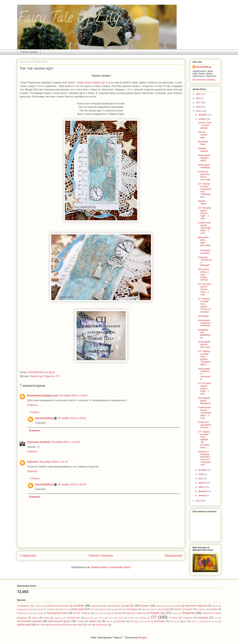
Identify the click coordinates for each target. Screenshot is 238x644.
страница (203, 618)
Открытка (49, 376)
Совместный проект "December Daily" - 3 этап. (205, 228)
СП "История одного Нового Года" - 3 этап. (204, 213)
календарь (132, 609)
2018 (199, 98)
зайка (120, 609)
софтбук (143, 618)
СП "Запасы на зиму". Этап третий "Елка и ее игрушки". (204, 305)
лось (97, 613)
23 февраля (23, 606)
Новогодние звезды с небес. (204, 158)
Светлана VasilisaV (39, 442)
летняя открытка (82, 613)
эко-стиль (41, 625)
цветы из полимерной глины (204, 621)
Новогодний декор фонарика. (205, 401)
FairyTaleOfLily (44, 418)
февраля (203, 491)
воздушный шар (24, 609)
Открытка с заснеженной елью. (205, 425)
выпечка (39, 609)
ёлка (93, 609)
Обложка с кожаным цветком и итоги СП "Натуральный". (204, 458)
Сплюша (173, 618)
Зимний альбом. (203, 150)
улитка (109, 621)
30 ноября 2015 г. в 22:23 (72, 484)
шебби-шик (23, 625)
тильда (80, 621)
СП (57, 376)
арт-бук (129, 606)
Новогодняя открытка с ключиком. (205, 323)
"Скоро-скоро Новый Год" (91, 83)
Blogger (143, 638)
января (202, 495)
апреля (202, 483)
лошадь (107, 613)
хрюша (147, 621)
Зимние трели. (202, 202)
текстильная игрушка (29, 621)
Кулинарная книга (57, 613)
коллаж (165, 609)
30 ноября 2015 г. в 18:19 (65, 442)
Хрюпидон (135, 621)
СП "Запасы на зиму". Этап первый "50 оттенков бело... (204, 440)
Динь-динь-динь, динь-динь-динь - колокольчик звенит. (204, 245)
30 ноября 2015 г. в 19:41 (72, 418)
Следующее (28, 555)
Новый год (36, 376)
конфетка (201, 609)
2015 (199, 111)
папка (46, 618)
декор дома (78, 609)
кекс (156, 609)
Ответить (32, 405)
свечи (121, 618)
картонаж (146, 609)
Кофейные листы (25, 613)
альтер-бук (97, 606)
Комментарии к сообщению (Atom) (111, 567)
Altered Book (56, 625)
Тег (216, 618)
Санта (111, 618)
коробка (213, 609)
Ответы (35, 412)
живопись (103, 609)
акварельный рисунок (57, 606)
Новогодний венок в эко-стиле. (204, 344)
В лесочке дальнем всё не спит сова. (204, 175)
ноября (202, 119)
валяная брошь (163, 606)
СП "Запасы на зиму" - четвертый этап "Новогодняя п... (204, 190)
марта (202, 487)
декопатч (63, 609)
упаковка (121, 621)
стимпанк (188, 618)
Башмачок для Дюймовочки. (204, 334)
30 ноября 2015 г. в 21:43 (54, 462)
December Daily (74, 625)
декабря (203, 115)
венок (178, 606)
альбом (79, 605)
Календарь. (204, 316)
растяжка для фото (94, 618)
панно (35, 618)
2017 (199, 103)
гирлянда (51, 609)
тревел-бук (95, 621)
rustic (89, 625)
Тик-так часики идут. (203, 135)
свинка (131, 618)
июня (201, 474)
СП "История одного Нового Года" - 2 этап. (204, 289)
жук (113, 609)
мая (201, 478)
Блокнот (145, 606)
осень (175, 613)
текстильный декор (59, 621)
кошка (40, 613)
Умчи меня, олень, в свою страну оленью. (204, 274)
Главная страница (29, 52)
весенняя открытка (196, 606)
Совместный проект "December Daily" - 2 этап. (205, 413)
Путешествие (73, 618)
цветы (183, 621)
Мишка (118, 613)
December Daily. (203, 143)
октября (203, 470)
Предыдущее (173, 555)
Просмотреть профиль (204, 80)
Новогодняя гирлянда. (204, 166)
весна (215, 606)
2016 (199, 107)
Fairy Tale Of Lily (68, 19)
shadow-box (102, 625)
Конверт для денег (183, 609)
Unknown (33, 462)
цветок (173, 621)
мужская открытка (136, 613)
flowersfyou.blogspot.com (43, 395)
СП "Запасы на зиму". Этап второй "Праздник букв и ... (204, 358)
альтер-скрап (114, 606)
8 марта (38, 606)
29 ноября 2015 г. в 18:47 (73, 395)
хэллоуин (160, 621)
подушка (58, 618)
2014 (199, 501)
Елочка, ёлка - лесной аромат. (205, 125)
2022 (199, 94)
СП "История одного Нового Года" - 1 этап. (204, 388)
